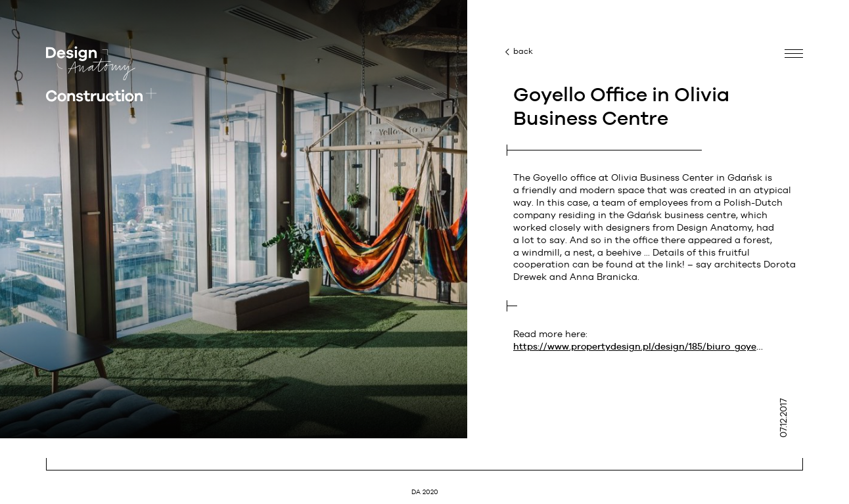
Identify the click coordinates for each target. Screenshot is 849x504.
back (523, 51)
